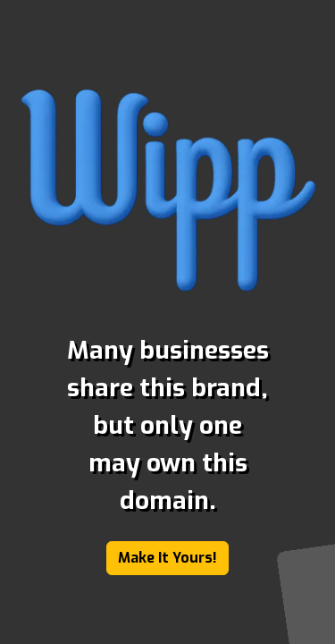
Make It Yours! (167, 558)
